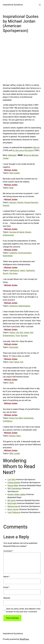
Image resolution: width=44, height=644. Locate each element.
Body (11, 188)
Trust (18, 336)
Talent (22, 271)
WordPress (24, 639)
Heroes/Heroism (31, 202)
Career (27, 333)
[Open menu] (40, 5)
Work (12, 383)
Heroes (20, 202)
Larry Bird (11, 479)
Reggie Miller (13, 486)
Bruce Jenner (13, 509)
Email (6, 587)
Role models (15, 173)
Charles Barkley (14, 483)
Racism (12, 436)
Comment (8, 551)
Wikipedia (12, 155)
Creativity (13, 253)
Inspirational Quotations (13, 5)
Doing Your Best (16, 418)
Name (7, 577)
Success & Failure (17, 232)
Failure (12, 333)
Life (17, 333)
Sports (6, 273)
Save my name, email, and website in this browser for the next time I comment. (23, 610)
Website (7, 598)
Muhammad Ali (14, 506)
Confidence (8, 421)
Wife (11, 453)
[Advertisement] (22, 60)
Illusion (28, 232)
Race (19, 436)
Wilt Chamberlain (15, 488)
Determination (24, 306)
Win (21, 333)
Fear (11, 362)
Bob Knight (12, 503)
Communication (25, 253)
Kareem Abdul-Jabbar (17, 494)
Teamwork (30, 271)
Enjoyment (14, 347)
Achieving (13, 306)
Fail (32, 333)
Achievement (8, 235)
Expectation (8, 256)
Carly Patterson (14, 512)
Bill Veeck (12, 500)
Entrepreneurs (9, 336)
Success (24, 336)
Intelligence (14, 271)
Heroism (13, 202)
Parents (6, 205)
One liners (13, 273)
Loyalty (17, 453)
